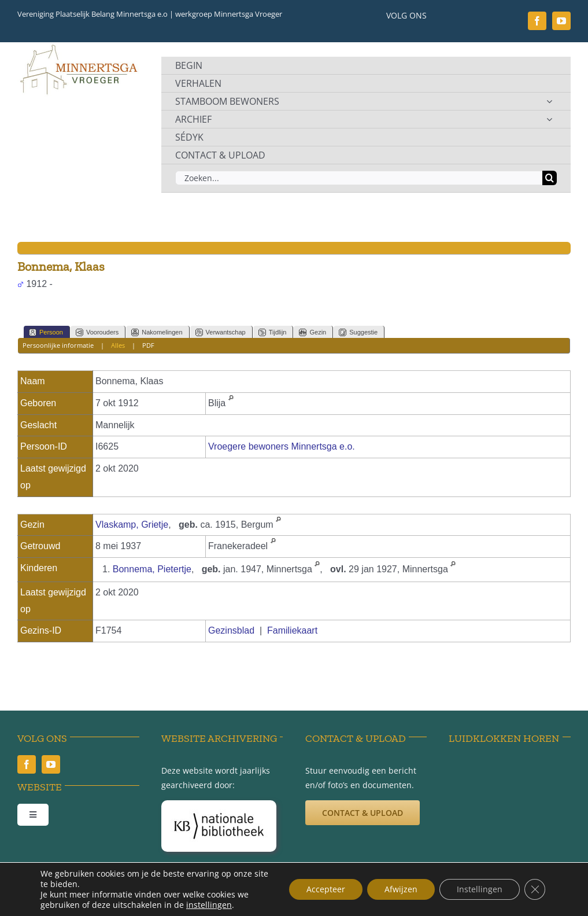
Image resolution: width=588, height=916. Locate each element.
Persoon (46, 332)
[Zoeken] (550, 178)
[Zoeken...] (359, 178)
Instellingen (480, 889)
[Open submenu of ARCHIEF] (549, 119)
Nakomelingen (157, 332)
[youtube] (561, 21)
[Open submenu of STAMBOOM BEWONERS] (549, 101)
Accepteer (326, 889)
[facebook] (537, 21)
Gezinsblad (231, 630)
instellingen (209, 905)
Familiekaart (292, 630)
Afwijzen (401, 889)
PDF (148, 345)
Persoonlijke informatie (58, 345)
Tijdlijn (273, 332)
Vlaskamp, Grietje (132, 525)
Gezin (313, 332)
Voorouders (97, 332)
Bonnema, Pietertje (152, 569)
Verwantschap (221, 332)
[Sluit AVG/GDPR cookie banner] (535, 889)
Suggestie (358, 332)
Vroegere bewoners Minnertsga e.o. (282, 446)
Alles (118, 345)
